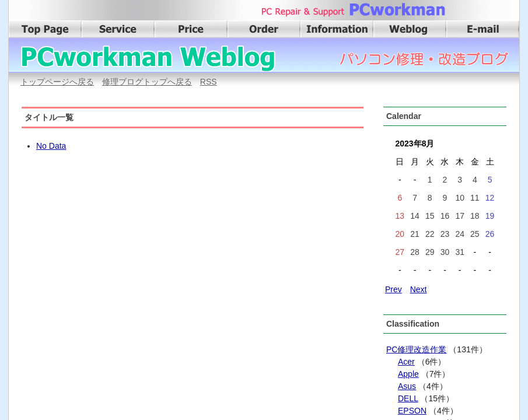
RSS (209, 82)
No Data (51, 146)
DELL (408, 398)
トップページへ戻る (57, 82)
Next (419, 289)
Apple (408, 374)
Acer (406, 362)
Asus (407, 386)
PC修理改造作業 (416, 349)
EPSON (412, 411)
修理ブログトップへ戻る (147, 82)
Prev (394, 289)
